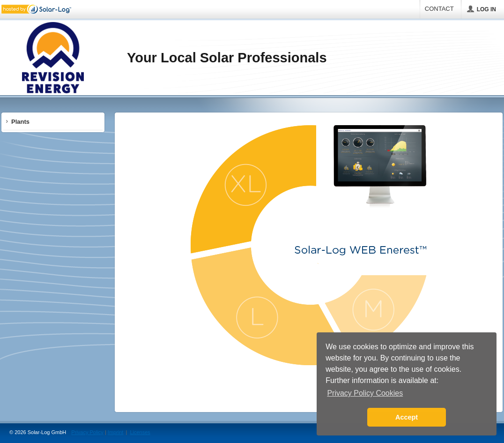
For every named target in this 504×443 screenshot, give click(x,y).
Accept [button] (407, 417)
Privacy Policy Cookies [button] (365, 393)
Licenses (140, 432)
